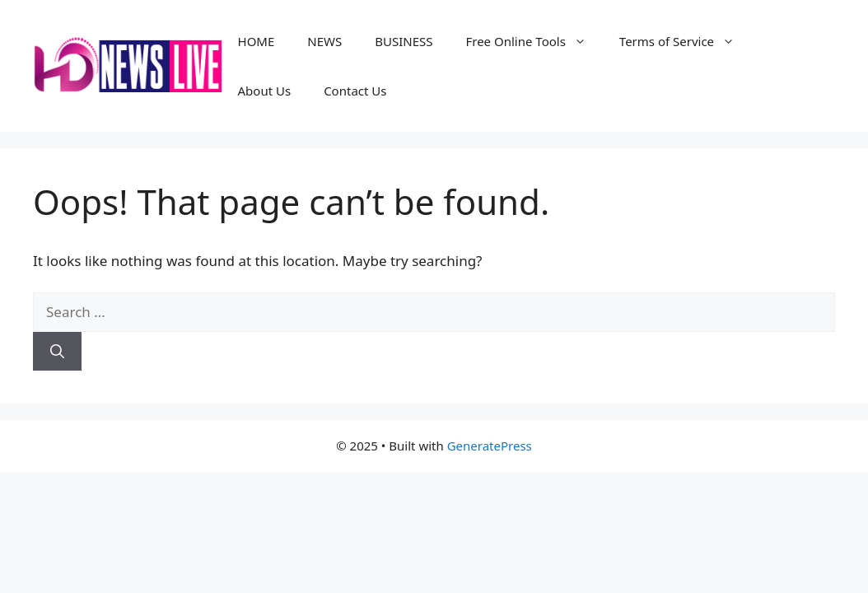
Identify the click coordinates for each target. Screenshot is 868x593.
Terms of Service (685, 41)
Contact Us (355, 91)
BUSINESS (404, 41)
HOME (257, 41)
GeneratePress (490, 446)
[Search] (57, 352)
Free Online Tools (534, 41)
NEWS (324, 41)
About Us (265, 91)
